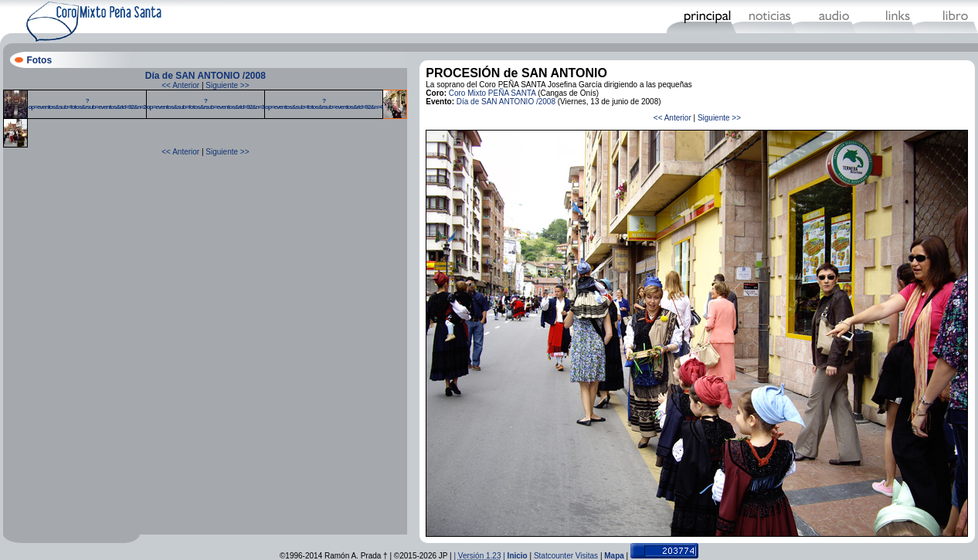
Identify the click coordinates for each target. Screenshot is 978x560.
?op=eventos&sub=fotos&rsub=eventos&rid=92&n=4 (324, 104)
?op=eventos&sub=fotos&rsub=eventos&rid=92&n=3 (205, 104)
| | (480, 556)
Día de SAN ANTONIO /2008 (205, 76)
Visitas (587, 556)
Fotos (39, 60)
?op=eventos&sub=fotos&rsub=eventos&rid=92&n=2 (87, 104)
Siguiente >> (227, 85)
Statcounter (554, 556)
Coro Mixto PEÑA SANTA (492, 93)
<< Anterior (180, 85)
